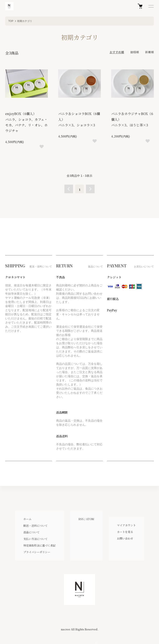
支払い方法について (36, 539)
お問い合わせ (125, 538)
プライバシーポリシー (37, 552)
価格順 (135, 52)
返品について (31, 532)
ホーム (27, 519)
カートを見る (125, 532)
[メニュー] (151, 6)
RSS (81, 519)
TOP (11, 21)
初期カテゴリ (25, 21)
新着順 (149, 52)
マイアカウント (126, 525)
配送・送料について (36, 526)
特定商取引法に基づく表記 (40, 545)
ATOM (90, 519)
